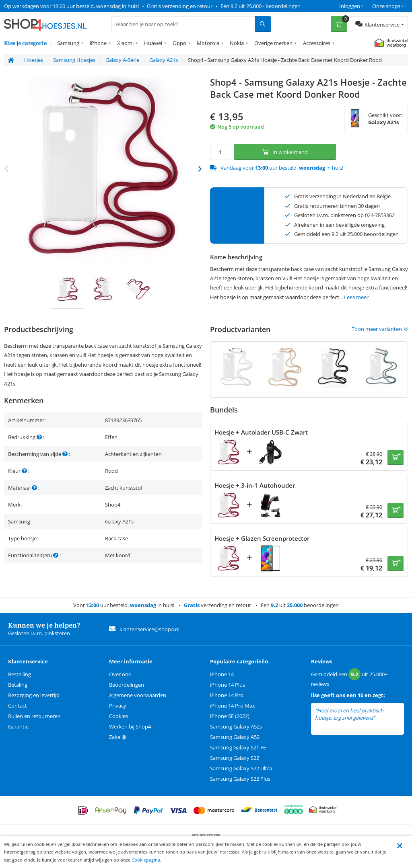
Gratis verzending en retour (180, 6)
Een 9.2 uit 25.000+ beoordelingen (261, 6)
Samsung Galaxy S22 (235, 758)
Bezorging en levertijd (34, 695)
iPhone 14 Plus (228, 685)
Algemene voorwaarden (138, 695)
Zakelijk (118, 737)
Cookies (118, 716)
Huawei (153, 43)
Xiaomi (125, 43)
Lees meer (356, 297)
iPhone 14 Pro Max (233, 706)
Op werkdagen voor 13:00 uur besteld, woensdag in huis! (71, 6)
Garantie (18, 726)
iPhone (98, 43)
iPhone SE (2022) (230, 716)
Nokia (237, 43)
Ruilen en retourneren (34, 716)
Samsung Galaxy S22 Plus (240, 779)
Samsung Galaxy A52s (236, 726)
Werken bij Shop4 (130, 726)
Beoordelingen (127, 685)
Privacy (118, 706)
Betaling (18, 685)
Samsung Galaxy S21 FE (238, 747)
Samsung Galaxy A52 (235, 737)
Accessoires (317, 43)
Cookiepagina (146, 860)
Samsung (68, 43)
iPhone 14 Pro (227, 695)
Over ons (120, 674)
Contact (18, 706)
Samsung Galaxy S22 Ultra (241, 768)
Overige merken (273, 43)
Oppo (179, 43)
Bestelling (20, 674)
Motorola (208, 43)
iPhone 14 (222, 674)
